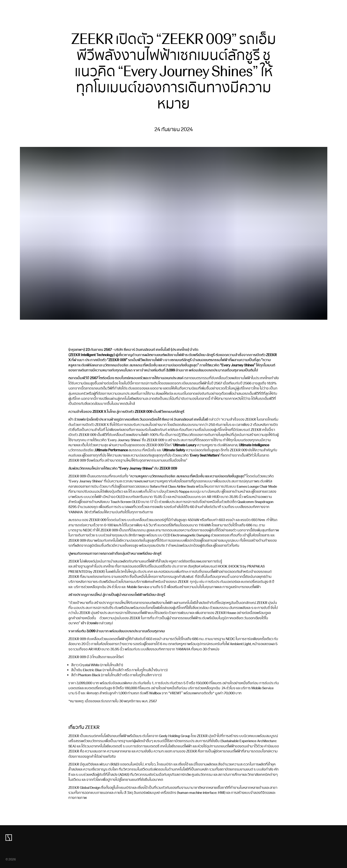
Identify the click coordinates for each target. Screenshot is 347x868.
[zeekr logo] (9, 838)
